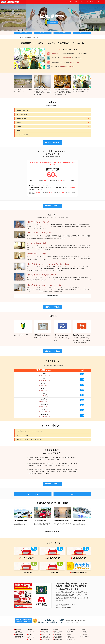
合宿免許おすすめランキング (79, 573)
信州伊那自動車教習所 (46, 638)
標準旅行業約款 (78, 622)
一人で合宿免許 (84, 631)
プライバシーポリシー (75, 621)
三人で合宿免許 (84, 635)
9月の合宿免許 (79, 558)
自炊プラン (70, 633)
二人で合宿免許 (84, 633)
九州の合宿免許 (58, 635)
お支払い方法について (71, 619)
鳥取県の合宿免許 (58, 641)
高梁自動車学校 (45, 641)
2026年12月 (44, 415)
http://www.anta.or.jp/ (61, 606)
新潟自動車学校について (22, 110)
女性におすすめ (71, 638)
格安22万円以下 (71, 631)
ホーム (16, 37)
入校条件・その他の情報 (22, 135)
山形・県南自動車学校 (46, 633)
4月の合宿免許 (31, 636)
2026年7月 (44, 390)
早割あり (69, 635)
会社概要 (68, 621)
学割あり (69, 636)
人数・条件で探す (90, 2)
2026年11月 (44, 410)
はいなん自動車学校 (46, 631)
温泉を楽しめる (71, 641)
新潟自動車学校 (35, 37)
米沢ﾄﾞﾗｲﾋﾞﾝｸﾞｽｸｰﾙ (45, 635)
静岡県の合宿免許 (58, 631)
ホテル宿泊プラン (71, 639)
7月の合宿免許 (27, 558)
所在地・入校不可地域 (22, 114)
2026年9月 (44, 400)
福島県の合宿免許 (58, 639)
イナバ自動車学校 (45, 639)
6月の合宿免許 (31, 639)
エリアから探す (21, 37)
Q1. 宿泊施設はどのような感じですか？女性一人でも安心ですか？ (32, 431)
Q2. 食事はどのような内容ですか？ (25, 435)
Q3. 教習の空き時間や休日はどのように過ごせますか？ (29, 439)
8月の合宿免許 (53, 558)
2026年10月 (44, 405)
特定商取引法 (82, 621)
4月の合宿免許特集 (27, 573)
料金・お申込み (52, 22)
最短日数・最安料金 (21, 118)
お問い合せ (99, 2)
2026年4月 (44, 374)
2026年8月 (44, 395)
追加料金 (19, 131)
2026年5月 (44, 380)
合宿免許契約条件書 (70, 622)
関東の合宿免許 (58, 633)
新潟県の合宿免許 (28, 37)
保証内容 (19, 123)
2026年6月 (44, 385)
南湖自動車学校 (45, 636)
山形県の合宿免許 (58, 638)
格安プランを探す (79, 2)
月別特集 (61, 2)
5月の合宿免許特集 (53, 573)
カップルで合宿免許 (85, 636)
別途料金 (19, 127)
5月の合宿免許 (31, 638)
